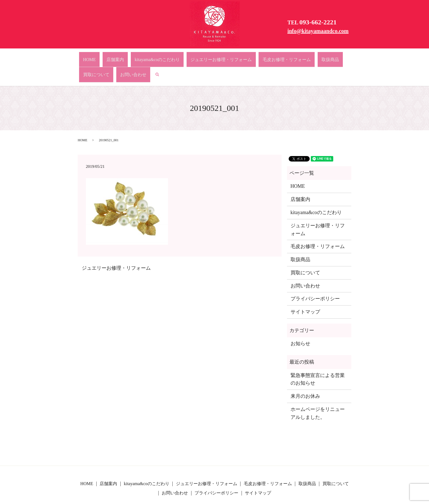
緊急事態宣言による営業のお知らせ (318, 358)
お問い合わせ (320, 57)
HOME (93, 57)
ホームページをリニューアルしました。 (318, 392)
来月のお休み (305, 375)
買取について (294, 57)
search (338, 57)
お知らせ (300, 322)
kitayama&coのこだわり (139, 57)
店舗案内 (109, 57)
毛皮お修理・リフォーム (240, 57)
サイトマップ (305, 291)
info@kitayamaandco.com (318, 31)
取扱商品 (271, 57)
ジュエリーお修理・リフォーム (189, 57)
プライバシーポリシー (315, 278)
